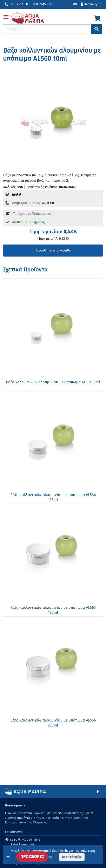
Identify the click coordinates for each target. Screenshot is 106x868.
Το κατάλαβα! (72, 857)
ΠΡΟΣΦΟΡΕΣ (32, 857)
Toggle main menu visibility (6, 16)
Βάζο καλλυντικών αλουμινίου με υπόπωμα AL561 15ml (53, 382)
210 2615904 (42, 4)
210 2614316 (17, 4)
